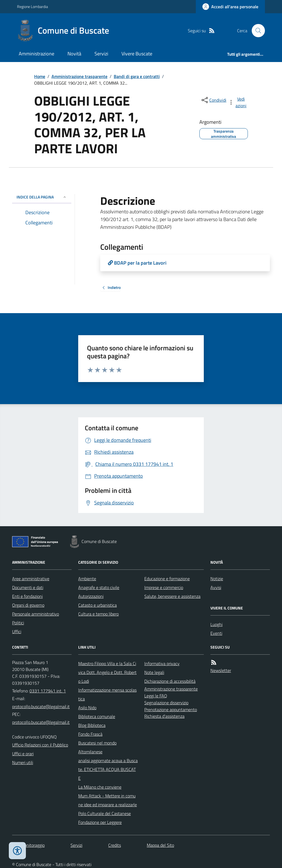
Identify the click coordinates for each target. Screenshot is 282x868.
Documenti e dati (28, 587)
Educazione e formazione (167, 579)
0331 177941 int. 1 (48, 691)
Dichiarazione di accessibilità (170, 681)
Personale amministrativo (36, 614)
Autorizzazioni (91, 596)
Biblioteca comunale (97, 716)
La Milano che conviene (100, 787)
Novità (74, 54)
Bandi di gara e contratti (137, 76)
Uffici (17, 631)
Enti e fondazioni (27, 596)
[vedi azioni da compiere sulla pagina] (238, 102)
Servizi (101, 54)
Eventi (216, 633)
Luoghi (216, 624)
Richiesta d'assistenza (164, 716)
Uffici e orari (23, 754)
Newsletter (221, 670)
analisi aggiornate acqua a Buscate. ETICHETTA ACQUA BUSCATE (108, 769)
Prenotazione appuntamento (171, 710)
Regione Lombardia (32, 6)
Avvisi (216, 587)
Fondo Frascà (90, 734)
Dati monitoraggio (28, 845)
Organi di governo (28, 605)
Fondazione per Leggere (100, 822)
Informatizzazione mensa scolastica (107, 694)
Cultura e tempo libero (98, 614)
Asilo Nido (87, 708)
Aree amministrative (31, 579)
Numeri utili (23, 762)
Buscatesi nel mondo (97, 743)
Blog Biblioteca (92, 725)
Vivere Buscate (137, 54)
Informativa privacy (162, 663)
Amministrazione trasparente (79, 76)
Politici (18, 623)
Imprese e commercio (164, 587)
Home (40, 76)
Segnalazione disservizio (166, 703)
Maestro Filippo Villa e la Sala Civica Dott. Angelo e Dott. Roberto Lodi (107, 672)
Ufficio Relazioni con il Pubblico (40, 745)
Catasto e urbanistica (97, 605)
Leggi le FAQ (156, 696)
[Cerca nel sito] (256, 31)
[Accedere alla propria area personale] (230, 7)
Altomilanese (90, 752)
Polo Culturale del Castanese (105, 813)
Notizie (217, 579)
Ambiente (87, 579)
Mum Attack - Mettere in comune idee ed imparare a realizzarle (108, 800)
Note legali (154, 672)
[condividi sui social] (213, 100)
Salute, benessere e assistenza (172, 596)
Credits (115, 845)
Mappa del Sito (160, 845)
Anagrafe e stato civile (99, 587)
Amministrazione (36, 54)
